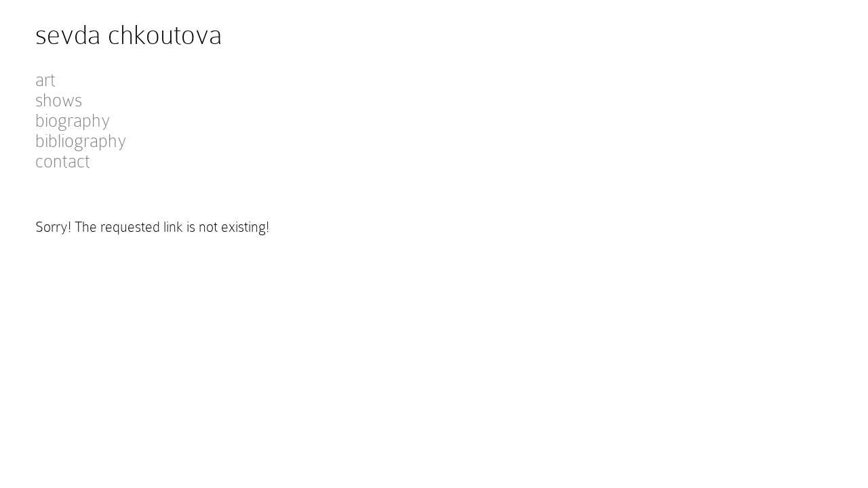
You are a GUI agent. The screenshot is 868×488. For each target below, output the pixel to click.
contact (63, 161)
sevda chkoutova (129, 35)
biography (73, 121)
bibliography (81, 141)
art (45, 80)
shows (59, 100)
